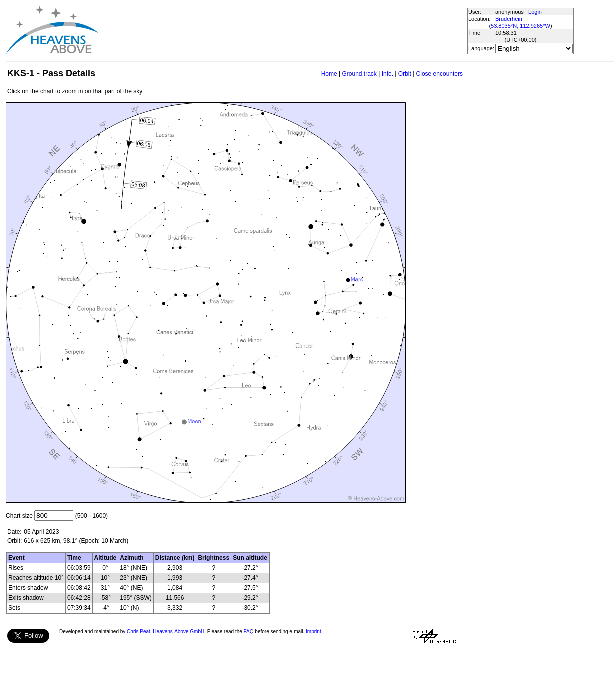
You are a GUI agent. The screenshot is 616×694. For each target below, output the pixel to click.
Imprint (314, 632)
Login (535, 12)
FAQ (249, 632)
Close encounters (440, 74)
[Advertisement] (282, 30)
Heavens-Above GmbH (178, 632)
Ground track (359, 74)
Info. (388, 74)
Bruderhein (509, 19)
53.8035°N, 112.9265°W (521, 26)
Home (329, 74)
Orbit (405, 74)
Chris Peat (138, 632)
